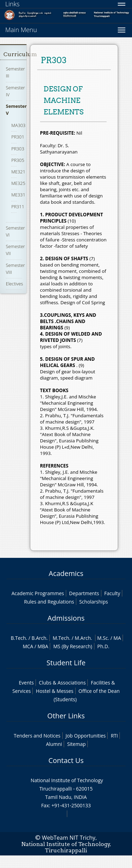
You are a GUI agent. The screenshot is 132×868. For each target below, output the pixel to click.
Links (12, 4)
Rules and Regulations (49, 602)
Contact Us (66, 760)
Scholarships (93, 602)
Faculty (112, 593)
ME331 (18, 195)
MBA (43, 646)
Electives (14, 284)
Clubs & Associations (63, 683)
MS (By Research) (73, 646)
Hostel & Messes (55, 691)
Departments (84, 593)
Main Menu (21, 30)
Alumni (54, 744)
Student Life (66, 663)
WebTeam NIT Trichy (69, 838)
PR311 (18, 207)
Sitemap (76, 744)
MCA (28, 646)
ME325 (18, 183)
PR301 (18, 137)
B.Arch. (39, 638)
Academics (66, 573)
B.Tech (18, 638)
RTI (114, 736)
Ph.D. (103, 646)
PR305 (18, 160)
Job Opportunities (86, 736)
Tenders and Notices (37, 736)
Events (26, 683)
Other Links (66, 716)
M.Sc (103, 638)
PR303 (18, 149)
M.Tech (61, 638)
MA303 (18, 125)
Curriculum (20, 54)
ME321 (18, 172)
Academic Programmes (38, 593)
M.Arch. (84, 638)
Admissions (66, 618)
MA (117, 638)
